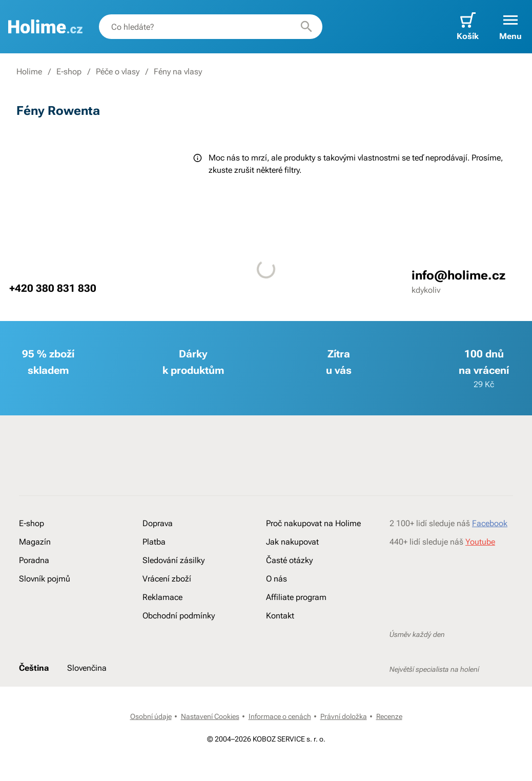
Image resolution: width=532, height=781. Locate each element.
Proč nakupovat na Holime (313, 523)
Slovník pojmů (45, 579)
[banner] (45, 27)
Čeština (34, 668)
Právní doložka (344, 716)
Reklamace (162, 597)
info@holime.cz (458, 275)
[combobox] (211, 27)
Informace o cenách (280, 716)
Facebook (490, 523)
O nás (277, 579)
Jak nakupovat (292, 542)
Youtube (480, 542)
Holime (29, 72)
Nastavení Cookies (210, 716)
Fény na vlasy (178, 72)
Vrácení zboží (167, 579)
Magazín (35, 542)
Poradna (34, 560)
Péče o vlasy (118, 72)
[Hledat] (306, 27)
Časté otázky (289, 560)
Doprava (158, 523)
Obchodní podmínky (179, 616)
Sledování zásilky (173, 560)
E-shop (69, 72)
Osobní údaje (151, 716)
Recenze (389, 716)
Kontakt (280, 616)
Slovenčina (87, 668)
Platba (154, 542)
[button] (510, 27)
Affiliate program (296, 597)
